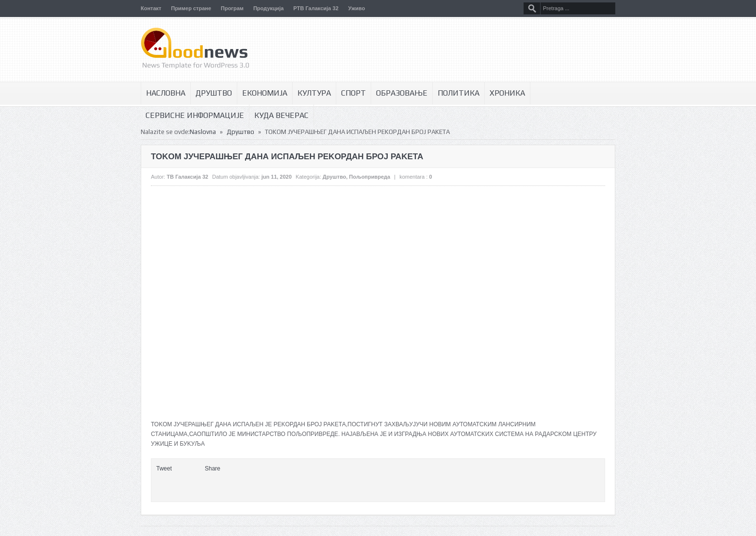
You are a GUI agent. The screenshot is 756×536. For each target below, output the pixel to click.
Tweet (164, 469)
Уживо (357, 8)
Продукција (269, 8)
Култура (314, 93)
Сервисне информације (195, 115)
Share (213, 469)
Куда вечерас (281, 115)
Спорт (353, 93)
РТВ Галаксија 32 (316, 8)
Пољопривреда (370, 177)
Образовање (402, 93)
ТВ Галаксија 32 (187, 177)
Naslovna (203, 132)
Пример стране (191, 8)
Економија (265, 93)
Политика (459, 93)
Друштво (214, 93)
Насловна (166, 93)
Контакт (151, 8)
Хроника (507, 93)
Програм (232, 8)
